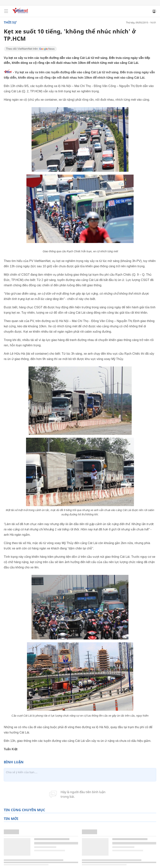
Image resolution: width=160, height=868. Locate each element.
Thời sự (10, 22)
